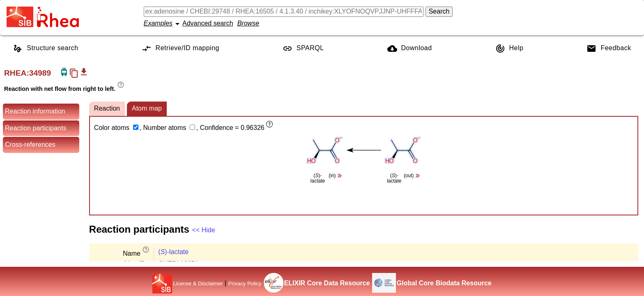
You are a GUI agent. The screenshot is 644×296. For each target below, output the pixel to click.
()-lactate (173, 252)
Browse (248, 23)
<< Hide (204, 230)
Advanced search (208, 23)
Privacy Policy (245, 283)
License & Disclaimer (198, 283)
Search (439, 11)
